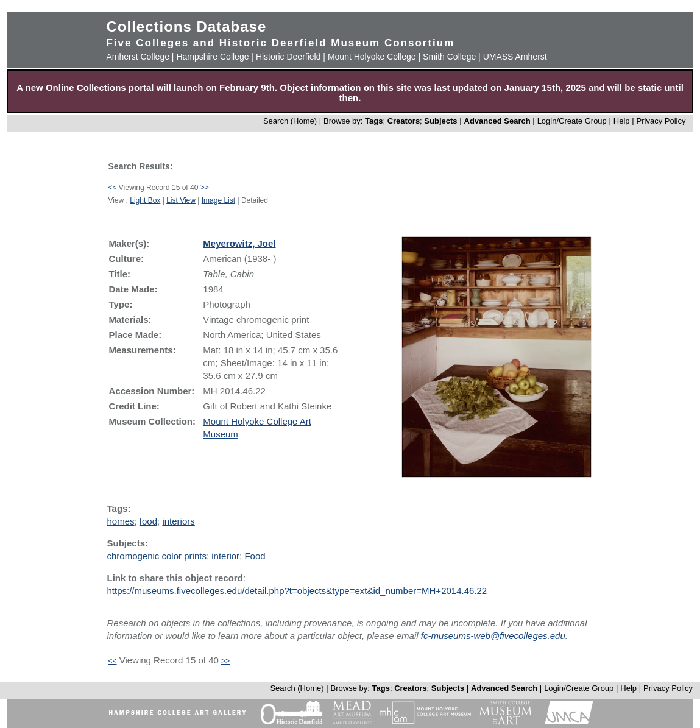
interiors (178, 521)
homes (120, 521)
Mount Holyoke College (372, 57)
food (148, 521)
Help (622, 121)
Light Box (145, 200)
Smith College (449, 57)
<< (112, 188)
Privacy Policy (661, 121)
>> (205, 188)
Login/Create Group (573, 121)
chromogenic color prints (156, 556)
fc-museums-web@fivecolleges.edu (493, 636)
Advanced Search (497, 121)
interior (225, 556)
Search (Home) (290, 121)
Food (255, 556)
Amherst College (138, 57)
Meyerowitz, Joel (239, 243)
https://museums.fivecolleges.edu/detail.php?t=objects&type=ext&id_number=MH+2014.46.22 (297, 591)
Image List (218, 200)
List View (181, 200)
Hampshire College (212, 57)
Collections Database (186, 27)
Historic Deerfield (288, 57)
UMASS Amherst (515, 57)
